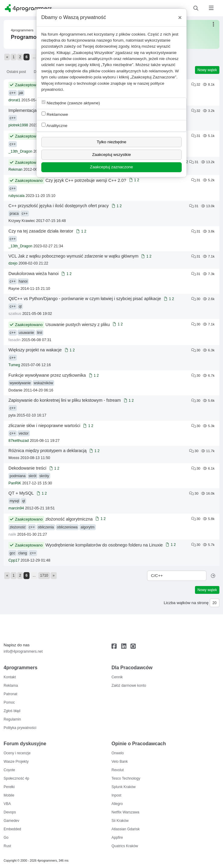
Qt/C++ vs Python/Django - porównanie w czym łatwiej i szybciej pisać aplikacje (85, 299)
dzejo (13, 263)
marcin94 (16, 508)
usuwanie (26, 333)
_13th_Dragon (20, 151)
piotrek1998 (18, 125)
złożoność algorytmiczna (69, 519)
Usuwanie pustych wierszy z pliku (78, 325)
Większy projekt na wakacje (35, 350)
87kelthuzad (19, 441)
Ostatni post (16, 72)
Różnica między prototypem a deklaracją (47, 451)
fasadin (14, 340)
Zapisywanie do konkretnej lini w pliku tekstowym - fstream (65, 400)
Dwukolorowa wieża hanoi (33, 274)
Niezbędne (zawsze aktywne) (71, 103)
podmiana (18, 476)
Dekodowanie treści (27, 468)
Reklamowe (55, 114)
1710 (44, 575)
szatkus (15, 314)
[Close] (180, 17)
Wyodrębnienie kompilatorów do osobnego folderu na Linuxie (104, 545)
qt (20, 306)
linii (40, 333)
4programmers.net (76, 34)
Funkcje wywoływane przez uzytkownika (47, 375)
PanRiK (15, 483)
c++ (13, 93)
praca (14, 214)
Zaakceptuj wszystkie (111, 155)
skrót (33, 476)
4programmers (22, 30)
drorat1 (14, 100)
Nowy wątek (207, 70)
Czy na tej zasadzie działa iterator (41, 231)
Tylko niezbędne (111, 142)
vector (24, 433)
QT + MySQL (21, 493)
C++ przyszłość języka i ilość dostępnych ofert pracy (59, 206)
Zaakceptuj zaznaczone (112, 167)
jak (21, 93)
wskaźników (43, 383)
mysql (14, 501)
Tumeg (14, 365)
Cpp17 (14, 560)
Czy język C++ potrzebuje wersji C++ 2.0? (86, 180)
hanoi (23, 281)
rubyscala (17, 196)
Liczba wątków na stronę (186, 603)
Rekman (16, 169)
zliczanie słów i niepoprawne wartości (44, 426)
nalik (12, 534)
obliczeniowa (67, 527)
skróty (44, 476)
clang (23, 553)
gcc (13, 553)
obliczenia (46, 527)
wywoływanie (20, 383)
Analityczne (55, 125)
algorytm (87, 527)
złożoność (18, 527)
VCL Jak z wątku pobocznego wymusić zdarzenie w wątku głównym (73, 256)
